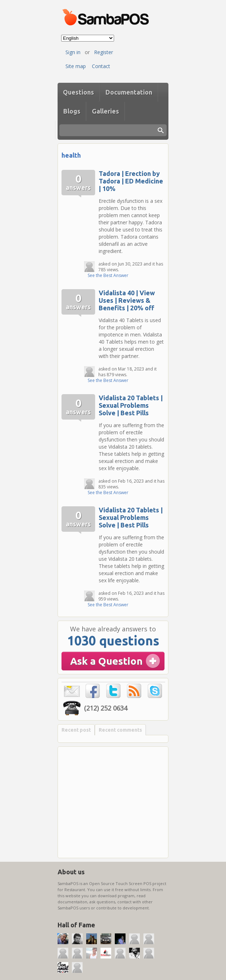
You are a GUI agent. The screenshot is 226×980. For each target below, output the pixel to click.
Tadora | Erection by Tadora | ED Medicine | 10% (131, 181)
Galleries (105, 111)
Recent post (76, 730)
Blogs (72, 111)
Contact (101, 66)
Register (104, 52)
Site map (76, 66)
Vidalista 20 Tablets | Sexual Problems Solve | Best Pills (131, 405)
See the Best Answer (108, 275)
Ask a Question (106, 661)
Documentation (129, 92)
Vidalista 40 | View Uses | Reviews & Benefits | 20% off (127, 300)
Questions (78, 92)
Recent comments (120, 730)
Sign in (73, 52)
